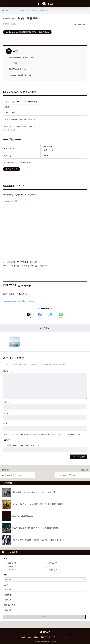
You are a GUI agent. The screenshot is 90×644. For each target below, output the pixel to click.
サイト (6, 424)
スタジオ (15, 11)
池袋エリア (12, 566)
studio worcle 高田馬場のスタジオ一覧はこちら (27, 32)
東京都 (24, 11)
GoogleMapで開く (11, 201)
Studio (23, 637)
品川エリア (53, 566)
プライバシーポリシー (61, 637)
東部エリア (12, 570)
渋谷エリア (12, 563)
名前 (6, 402)
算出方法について (9, 130)
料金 (15, 63)
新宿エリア (53, 563)
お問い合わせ (45, 637)
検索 (44, 617)
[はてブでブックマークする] (50, 316)
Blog (36, 637)
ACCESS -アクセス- (17, 69)
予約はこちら (11, 169)
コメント (8, 371)
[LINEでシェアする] (61, 316)
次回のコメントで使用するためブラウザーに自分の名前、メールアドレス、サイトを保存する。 (44, 434)
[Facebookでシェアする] (40, 316)
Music (30, 637)
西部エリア (53, 570)
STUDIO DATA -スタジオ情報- (22, 57)
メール (7, 413)
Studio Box (45, 4)
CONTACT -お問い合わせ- (20, 75)
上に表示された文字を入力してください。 (22, 445)
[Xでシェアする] (29, 316)
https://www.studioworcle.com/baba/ (19, 301)
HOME (45, 632)
